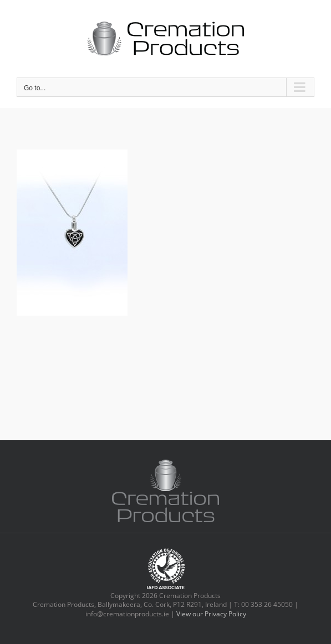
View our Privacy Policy (211, 614)
